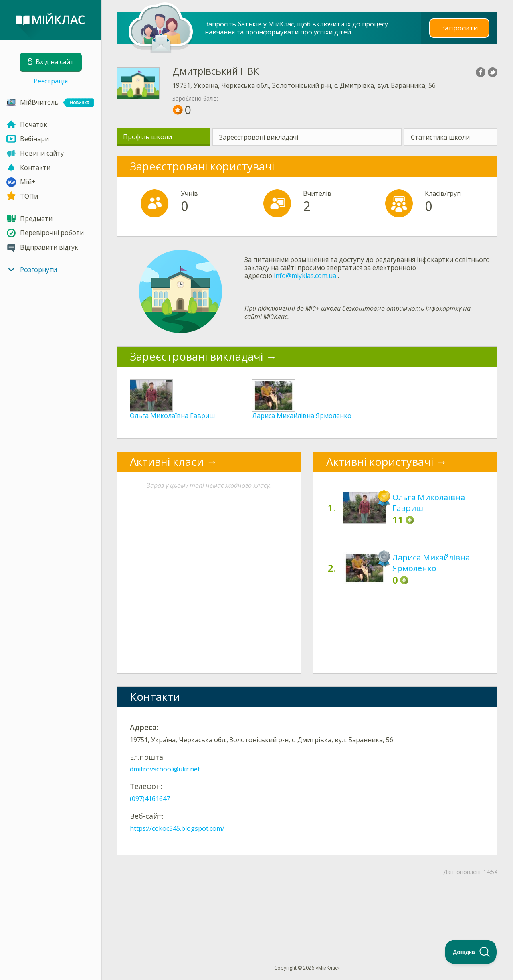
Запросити (459, 28)
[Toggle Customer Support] (471, 952)
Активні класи (167, 462)
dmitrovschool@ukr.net (165, 769)
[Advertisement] (307, 907)
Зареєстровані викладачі (259, 137)
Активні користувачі (380, 462)
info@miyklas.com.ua (305, 276)
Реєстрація (51, 81)
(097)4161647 (150, 799)
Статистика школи (440, 137)
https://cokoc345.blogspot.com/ (177, 828)
